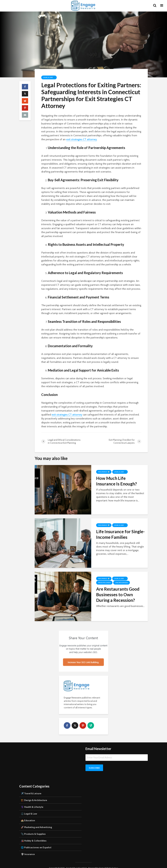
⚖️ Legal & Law (29, 808)
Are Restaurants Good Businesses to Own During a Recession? (118, 595)
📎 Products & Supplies (33, 828)
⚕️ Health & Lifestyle (32, 801)
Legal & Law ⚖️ (49, 77)
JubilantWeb (82, 862)
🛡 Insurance (28, 849)
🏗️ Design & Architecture (34, 795)
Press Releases (104, 583)
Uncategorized (122, 583)
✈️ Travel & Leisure (31, 788)
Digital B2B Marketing (108, 862)
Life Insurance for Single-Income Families (120, 534)
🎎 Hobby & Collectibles (34, 835)
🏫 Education (28, 815)
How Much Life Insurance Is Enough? (117, 481)
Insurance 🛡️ (104, 472)
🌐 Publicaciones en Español (36, 842)
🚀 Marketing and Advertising (36, 822)
